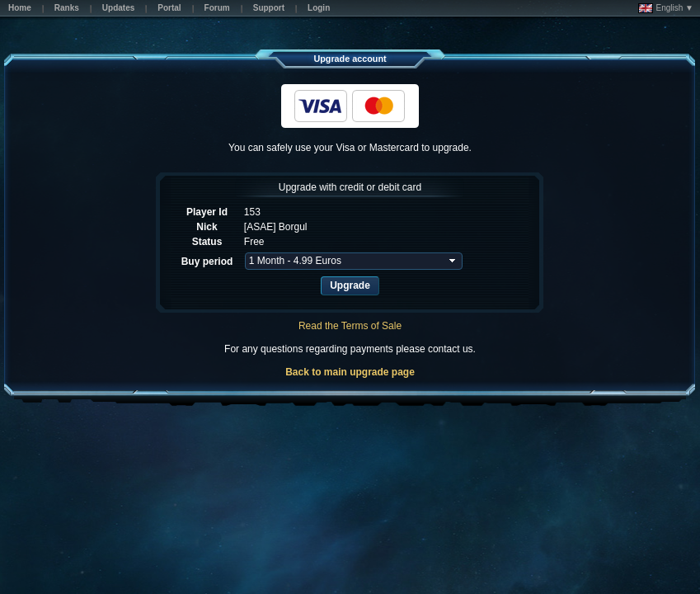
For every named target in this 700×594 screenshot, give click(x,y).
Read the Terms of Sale (350, 326)
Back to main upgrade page (350, 372)
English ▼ (666, 8)
